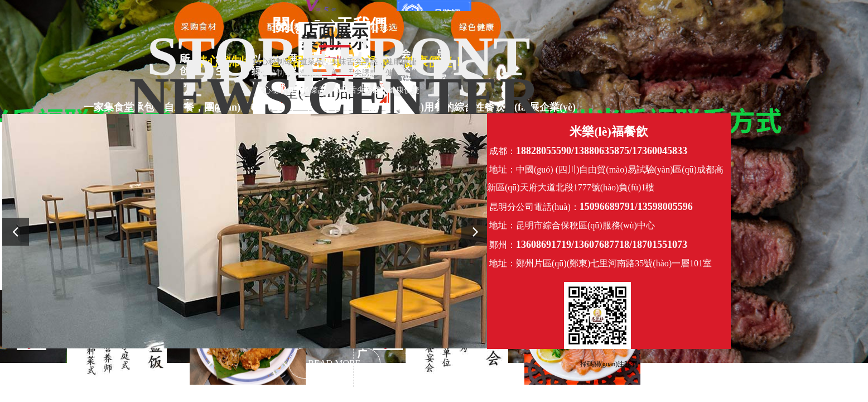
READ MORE (335, 363)
